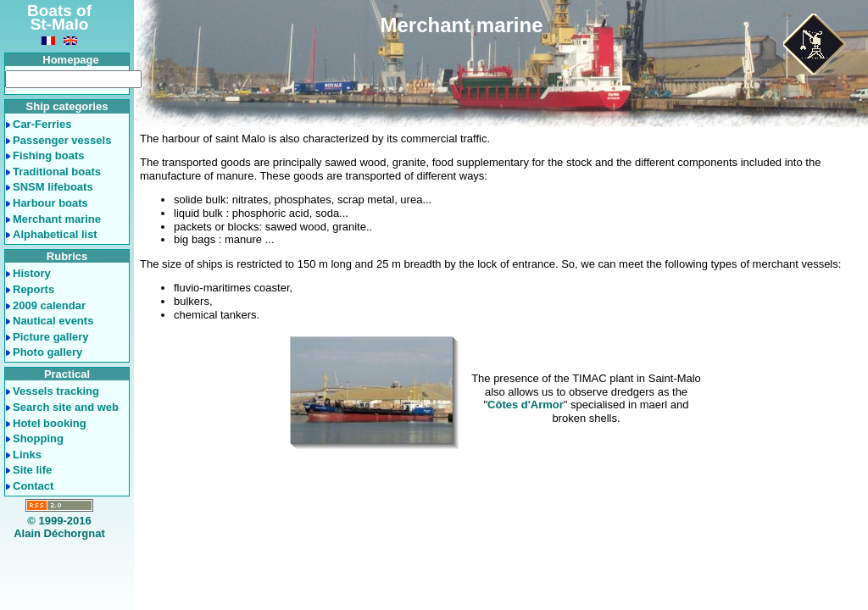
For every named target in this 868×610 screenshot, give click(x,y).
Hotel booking (50, 423)
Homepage (70, 60)
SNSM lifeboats (53, 187)
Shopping (38, 438)
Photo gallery (47, 352)
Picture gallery (51, 337)
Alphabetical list (55, 234)
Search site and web (66, 407)
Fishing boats (49, 155)
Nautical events (53, 321)
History (32, 273)
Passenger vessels (62, 140)
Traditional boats (57, 172)
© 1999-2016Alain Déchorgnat (59, 527)
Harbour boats (50, 203)
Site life (32, 470)
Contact (33, 486)
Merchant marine (57, 219)
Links (27, 455)
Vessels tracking (56, 391)
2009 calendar (49, 305)
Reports (33, 289)
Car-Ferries (42, 124)
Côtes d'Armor (526, 405)
